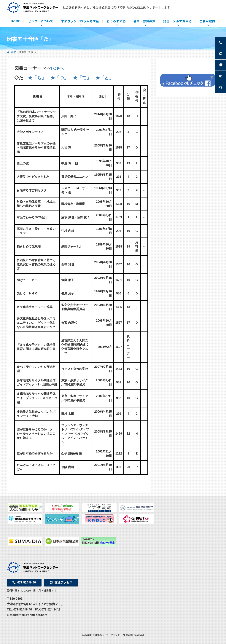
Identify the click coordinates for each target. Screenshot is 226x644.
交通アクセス (61, 582)
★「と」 (105, 78)
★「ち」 (37, 78)
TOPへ (57, 68)
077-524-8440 (24, 582)
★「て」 (82, 78)
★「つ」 (59, 78)
